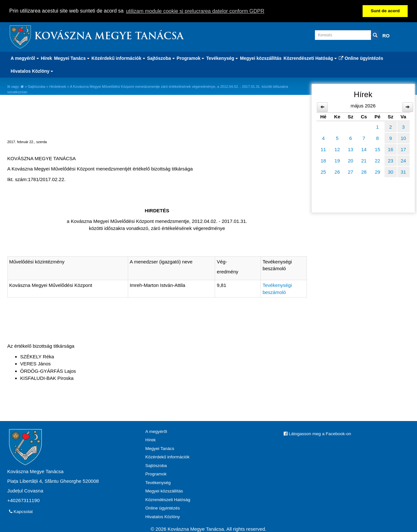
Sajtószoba (36, 86)
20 (351, 160)
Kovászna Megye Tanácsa (109, 37)
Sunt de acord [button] (385, 11)
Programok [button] (191, 58)
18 (323, 160)
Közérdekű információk (167, 457)
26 (337, 172)
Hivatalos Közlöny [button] (32, 71)
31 (403, 172)
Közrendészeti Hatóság (168, 499)
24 (403, 160)
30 (390, 172)
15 (378, 149)
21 (364, 160)
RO (386, 35)
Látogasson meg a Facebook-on (317, 433)
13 (351, 149)
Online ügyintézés (361, 58)
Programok (156, 474)
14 (364, 149)
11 (323, 149)
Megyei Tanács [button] (72, 58)
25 (323, 172)
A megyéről (156, 431)
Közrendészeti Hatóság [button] (310, 58)
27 (351, 172)
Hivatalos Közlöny (162, 516)
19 (337, 160)
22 (378, 160)
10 (403, 138)
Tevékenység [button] (222, 58)
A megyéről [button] (25, 58)
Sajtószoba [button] (161, 58)
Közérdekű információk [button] (118, 58)
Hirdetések (58, 86)
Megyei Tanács (160, 448)
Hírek (47, 58)
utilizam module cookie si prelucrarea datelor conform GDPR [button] (195, 11)
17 (403, 149)
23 (390, 160)
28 (364, 172)
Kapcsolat (21, 511)
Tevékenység (158, 482)
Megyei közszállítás (261, 58)
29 (378, 172)
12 (337, 149)
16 (390, 149)
